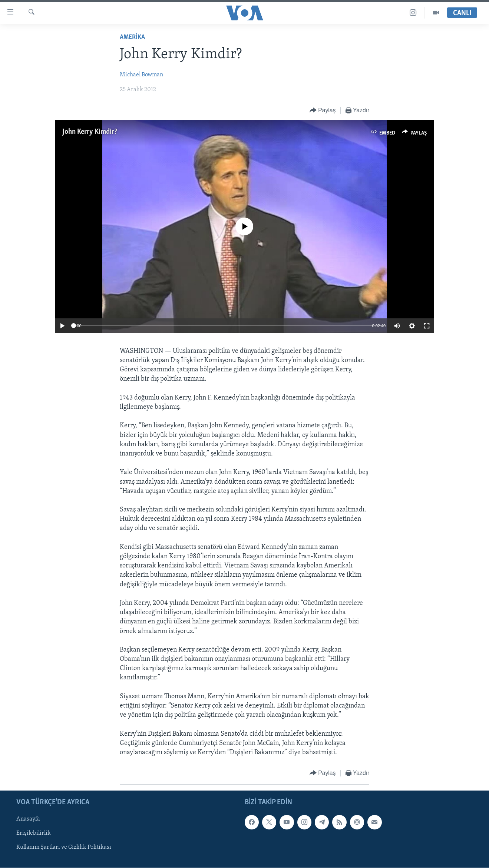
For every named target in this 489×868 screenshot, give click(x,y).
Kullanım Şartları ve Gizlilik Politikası (64, 848)
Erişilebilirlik (34, 834)
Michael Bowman (141, 75)
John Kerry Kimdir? (90, 132)
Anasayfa (28, 819)
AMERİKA (132, 37)
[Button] (323, 111)
